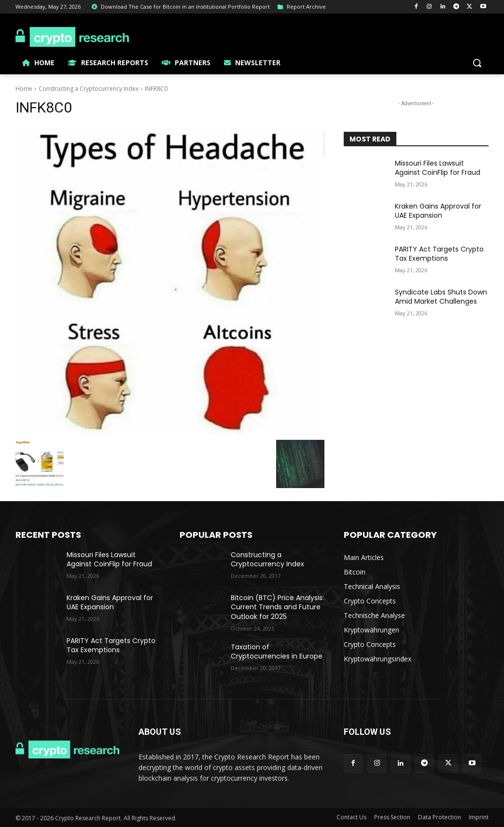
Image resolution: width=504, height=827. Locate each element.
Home (24, 89)
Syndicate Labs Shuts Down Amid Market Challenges (441, 297)
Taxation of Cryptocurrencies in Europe (277, 652)
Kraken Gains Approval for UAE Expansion (438, 211)
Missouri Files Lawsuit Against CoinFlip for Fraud (438, 168)
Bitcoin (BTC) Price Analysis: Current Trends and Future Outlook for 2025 (277, 607)
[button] (477, 63)
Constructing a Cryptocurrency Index (89, 89)
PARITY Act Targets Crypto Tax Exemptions (439, 254)
